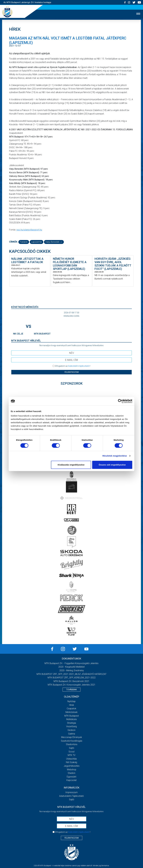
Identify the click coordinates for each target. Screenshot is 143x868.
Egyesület (71, 777)
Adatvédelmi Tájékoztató (71, 796)
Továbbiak (71, 690)
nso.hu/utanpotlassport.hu (29, 230)
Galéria (72, 734)
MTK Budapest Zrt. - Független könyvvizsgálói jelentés (71, 663)
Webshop (72, 770)
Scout (71, 752)
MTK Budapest (72, 716)
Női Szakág (71, 762)
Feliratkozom (72, 372)
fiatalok (24, 242)
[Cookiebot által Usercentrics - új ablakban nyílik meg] (120, 401)
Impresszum (71, 792)
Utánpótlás (71, 759)
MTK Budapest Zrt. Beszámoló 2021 (71, 681)
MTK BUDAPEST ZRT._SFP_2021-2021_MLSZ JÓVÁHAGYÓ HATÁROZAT (71, 674)
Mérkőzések (71, 712)
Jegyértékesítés (72, 766)
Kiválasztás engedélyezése (71, 465)
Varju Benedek (54, 242)
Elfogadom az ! (73, 366)
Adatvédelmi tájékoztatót (79, 366)
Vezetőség (71, 726)
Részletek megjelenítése (115, 456)
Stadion (71, 773)
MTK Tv (72, 755)
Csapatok (71, 709)
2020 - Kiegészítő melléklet (71, 667)
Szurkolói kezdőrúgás (72, 741)
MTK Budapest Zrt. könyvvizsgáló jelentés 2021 (72, 685)
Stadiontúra (72, 744)
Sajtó (72, 748)
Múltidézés (72, 719)
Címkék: (13, 242)
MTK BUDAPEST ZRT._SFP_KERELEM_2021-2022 (72, 678)
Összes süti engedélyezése (112, 465)
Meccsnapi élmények (72, 737)
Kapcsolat (71, 780)
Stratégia (71, 723)
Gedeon (71, 730)
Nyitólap (71, 701)
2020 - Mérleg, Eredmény (72, 670)
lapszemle (37, 242)
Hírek (72, 705)
